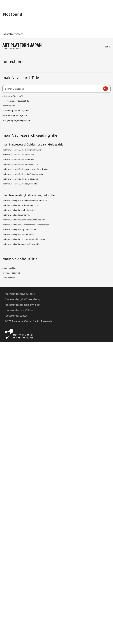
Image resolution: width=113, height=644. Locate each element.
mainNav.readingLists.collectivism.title (19, 210)
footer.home (14, 61)
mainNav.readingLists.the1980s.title (18, 234)
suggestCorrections (13, 34)
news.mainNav (9, 278)
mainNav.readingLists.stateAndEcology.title (21, 244)
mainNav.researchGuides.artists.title (18, 155)
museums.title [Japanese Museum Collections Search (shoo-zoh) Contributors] (9, 106)
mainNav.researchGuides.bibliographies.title (22, 150)
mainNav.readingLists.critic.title (16, 215)
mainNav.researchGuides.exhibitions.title (20, 164)
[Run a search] (106, 89)
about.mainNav (9, 268)
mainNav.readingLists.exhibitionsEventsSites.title (24, 220)
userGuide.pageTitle (11, 273)
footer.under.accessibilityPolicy (23, 305)
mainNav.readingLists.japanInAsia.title (19, 230)
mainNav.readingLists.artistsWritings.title (20, 205)
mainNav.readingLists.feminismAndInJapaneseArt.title (26, 225)
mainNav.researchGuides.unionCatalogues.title (23, 174)
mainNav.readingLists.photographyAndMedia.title (24, 239)
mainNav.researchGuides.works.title (18, 159)
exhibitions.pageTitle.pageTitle (16, 111)
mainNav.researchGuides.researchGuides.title (33, 144)
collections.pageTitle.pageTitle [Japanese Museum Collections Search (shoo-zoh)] (16, 101)
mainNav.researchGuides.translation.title (20, 179)
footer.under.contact (17, 316)
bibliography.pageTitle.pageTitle (16, 120)
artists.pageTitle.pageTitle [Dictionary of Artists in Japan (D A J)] (14, 96)
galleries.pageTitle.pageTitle (15, 115)
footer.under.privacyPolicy (20, 294)
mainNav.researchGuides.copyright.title (20, 184)
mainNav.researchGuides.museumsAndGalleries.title (25, 169)
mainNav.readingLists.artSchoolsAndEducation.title (25, 200)
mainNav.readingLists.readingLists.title (29, 195)
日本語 (108, 47)
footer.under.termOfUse (19, 310)
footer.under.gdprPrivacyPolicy (23, 299)
